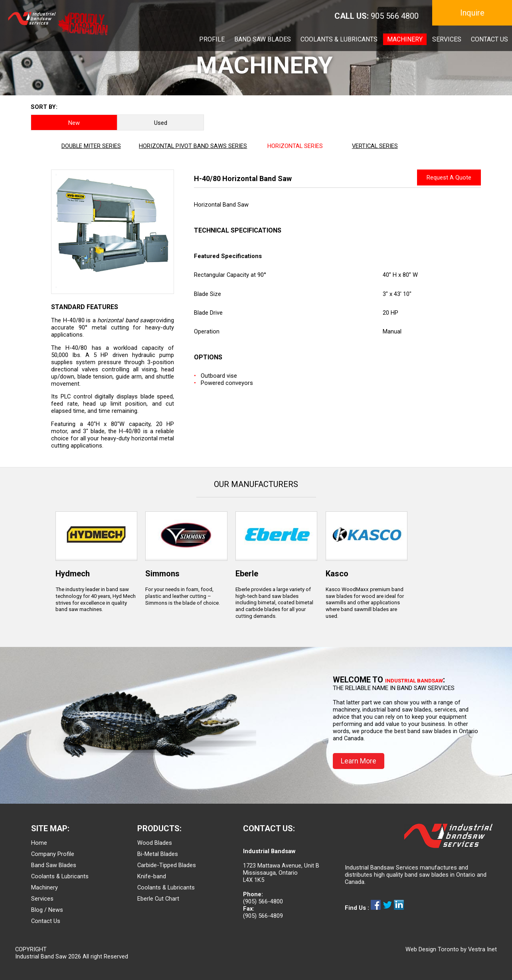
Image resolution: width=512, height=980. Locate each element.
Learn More (359, 761)
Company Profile (53, 854)
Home (39, 843)
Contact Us (46, 921)
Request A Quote (449, 177)
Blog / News (47, 910)
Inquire (472, 13)
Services (42, 899)
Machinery (44, 887)
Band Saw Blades (54, 865)
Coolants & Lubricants (60, 876)
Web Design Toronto (432, 949)
